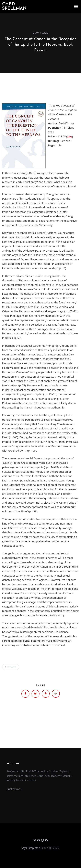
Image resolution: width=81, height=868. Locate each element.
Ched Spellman (14, 6)
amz (70, 136)
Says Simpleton (31, 848)
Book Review (41, 33)
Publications (14, 789)
